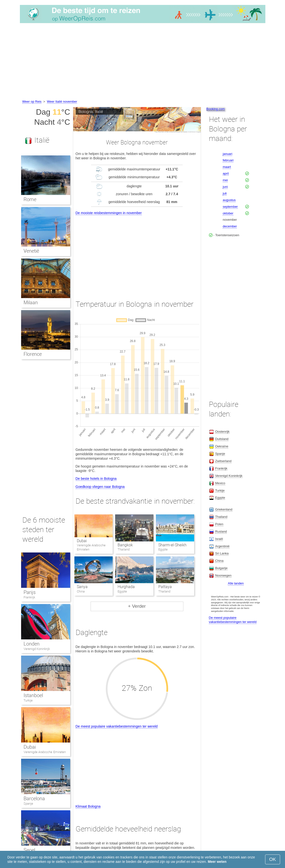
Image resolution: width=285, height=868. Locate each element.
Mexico (220, 483)
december (230, 226)
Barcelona (34, 799)
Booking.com (216, 109)
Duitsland (222, 439)
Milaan (31, 303)
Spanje (28, 804)
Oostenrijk (222, 432)
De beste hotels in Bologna (96, 479)
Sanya (82, 587)
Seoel (29, 850)
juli (225, 193)
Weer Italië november (62, 102)
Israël (219, 539)
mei (225, 180)
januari (227, 154)
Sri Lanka (222, 553)
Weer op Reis (32, 102)
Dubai (82, 541)
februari (228, 160)
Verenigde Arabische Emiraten (45, 752)
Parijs (30, 592)
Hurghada (126, 587)
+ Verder (137, 606)
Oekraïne (222, 446)
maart (227, 167)
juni (225, 187)
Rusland (221, 531)
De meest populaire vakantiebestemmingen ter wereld (117, 726)
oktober (228, 213)
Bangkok (125, 545)
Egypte (220, 498)
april (226, 173)
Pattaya (165, 587)
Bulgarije (221, 568)
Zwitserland (223, 461)
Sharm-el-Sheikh (172, 545)
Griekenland (224, 509)
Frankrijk (29, 597)
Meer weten (217, 862)
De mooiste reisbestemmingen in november (109, 213)
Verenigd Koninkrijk (37, 649)
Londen (32, 644)
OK (273, 859)
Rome (30, 199)
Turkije (28, 700)
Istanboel (33, 695)
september (230, 207)
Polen (219, 524)
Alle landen (236, 583)
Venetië (31, 251)
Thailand (221, 517)
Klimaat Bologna (88, 806)
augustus (229, 200)
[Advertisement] (142, 62)
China (219, 561)
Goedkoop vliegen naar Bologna (100, 487)
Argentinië (222, 546)
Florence (33, 354)
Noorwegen (223, 575)
